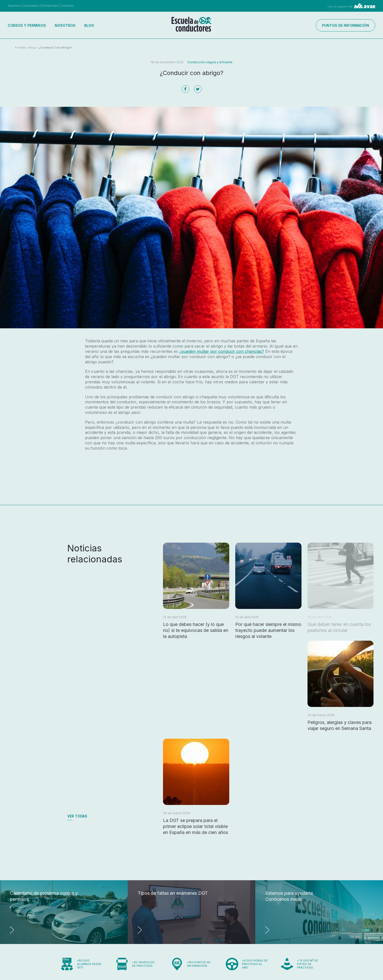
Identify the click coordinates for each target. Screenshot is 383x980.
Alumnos (14, 6)
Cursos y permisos (27, 25)
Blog (89, 25)
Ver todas (77, 816)
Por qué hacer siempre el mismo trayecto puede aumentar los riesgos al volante (268, 630)
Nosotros (65, 25)
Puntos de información (345, 25)
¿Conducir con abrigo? (55, 48)
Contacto (67, 6)
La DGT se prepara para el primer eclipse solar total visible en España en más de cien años (195, 826)
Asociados (31, 6)
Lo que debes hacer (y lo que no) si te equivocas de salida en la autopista (196, 630)
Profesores (50, 6)
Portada (20, 48)
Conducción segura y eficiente (210, 62)
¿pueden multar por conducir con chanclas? (222, 351)
